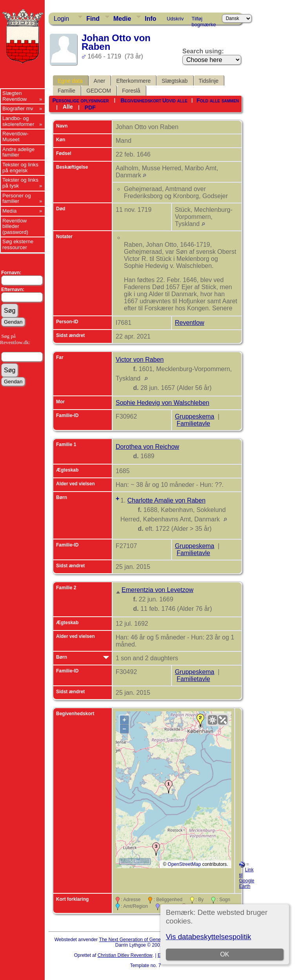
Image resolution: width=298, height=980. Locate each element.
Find (93, 19)
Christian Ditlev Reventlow (125, 955)
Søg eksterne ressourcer (18, 244)
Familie (66, 91)
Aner (100, 81)
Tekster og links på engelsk (20, 168)
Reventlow (190, 323)
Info (150, 19)
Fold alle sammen (218, 100)
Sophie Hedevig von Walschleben (163, 403)
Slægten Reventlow (15, 96)
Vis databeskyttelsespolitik (208, 937)
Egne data (70, 81)
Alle (68, 107)
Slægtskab (174, 81)
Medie (122, 19)
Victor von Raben (140, 360)
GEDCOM (99, 91)
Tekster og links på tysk (20, 183)
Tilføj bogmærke (204, 20)
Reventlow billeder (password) (15, 226)
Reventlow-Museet (15, 137)
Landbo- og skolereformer (18, 121)
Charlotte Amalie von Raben (166, 500)
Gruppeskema (195, 416)
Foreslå (131, 91)
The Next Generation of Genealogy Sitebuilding (149, 940)
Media (9, 211)
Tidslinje (209, 81)
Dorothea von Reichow (147, 447)
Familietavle (193, 424)
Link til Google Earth (247, 878)
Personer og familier (17, 199)
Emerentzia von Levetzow (157, 590)
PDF (90, 107)
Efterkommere (133, 81)
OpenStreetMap (184, 864)
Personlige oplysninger (80, 100)
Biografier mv (18, 108)
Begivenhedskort (141, 100)
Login (61, 19)
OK (225, 954)
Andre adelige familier (18, 152)
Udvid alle (175, 100)
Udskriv (175, 19)
